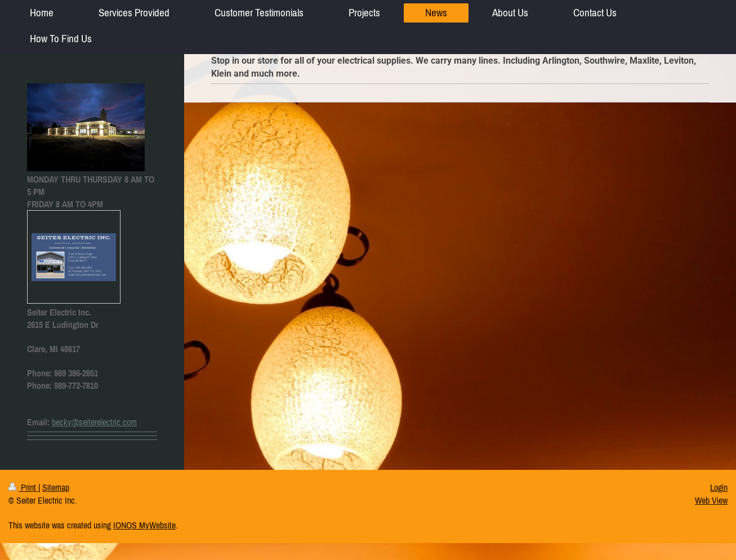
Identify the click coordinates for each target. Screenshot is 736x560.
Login (719, 487)
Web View (711, 500)
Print (23, 487)
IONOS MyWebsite (144, 525)
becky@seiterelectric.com (94, 422)
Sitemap (56, 487)
